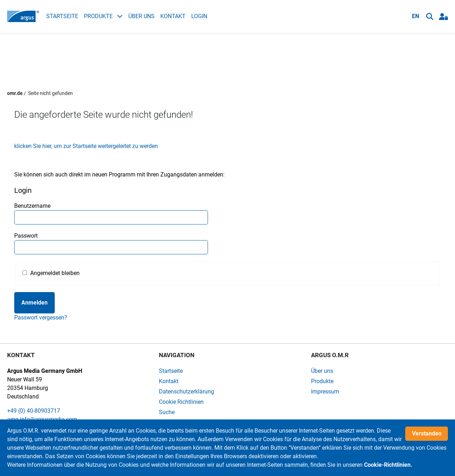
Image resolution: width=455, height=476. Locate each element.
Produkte (103, 16)
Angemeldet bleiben (55, 273)
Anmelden (34, 303)
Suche (167, 412)
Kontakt (173, 16)
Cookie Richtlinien (181, 402)
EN (416, 16)
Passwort (26, 236)
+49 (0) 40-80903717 (34, 411)
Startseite (62, 16)
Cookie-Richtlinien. (388, 465)
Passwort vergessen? (41, 318)
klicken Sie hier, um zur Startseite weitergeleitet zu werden (86, 146)
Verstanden (427, 433)
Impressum (325, 392)
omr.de (15, 93)
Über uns (141, 16)
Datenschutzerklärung (186, 392)
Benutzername (32, 206)
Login (199, 16)
